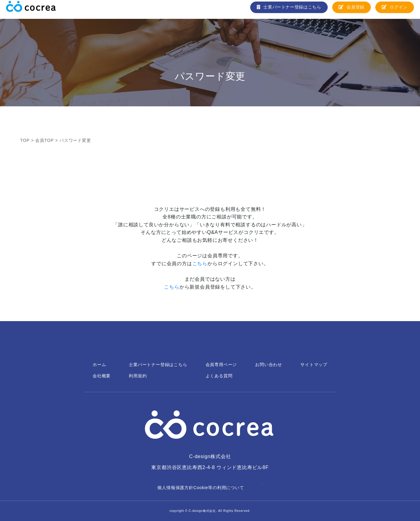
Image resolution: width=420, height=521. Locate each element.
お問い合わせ (269, 365)
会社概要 (102, 376)
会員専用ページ (221, 365)
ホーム (99, 365)
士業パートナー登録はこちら (288, 9)
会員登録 (351, 9)
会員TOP (44, 140)
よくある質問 (219, 376)
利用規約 (138, 376)
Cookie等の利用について (219, 488)
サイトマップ (314, 365)
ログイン (394, 9)
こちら (200, 264)
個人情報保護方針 (175, 488)
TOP (25, 140)
